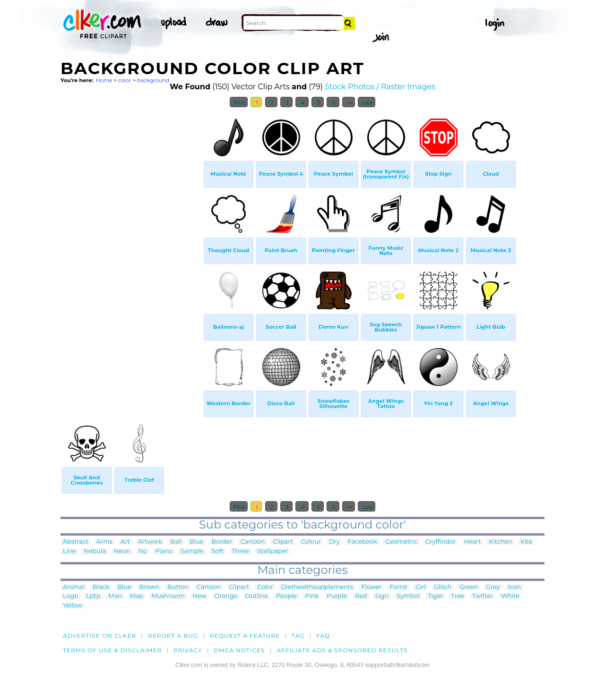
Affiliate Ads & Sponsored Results (342, 650)
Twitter (483, 596)
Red (361, 596)
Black (101, 587)
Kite (526, 542)
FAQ (323, 636)
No (143, 551)
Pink (312, 596)
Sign (382, 596)
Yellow (73, 606)
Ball (176, 542)
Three (240, 551)
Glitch (443, 587)
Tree (458, 596)
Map (137, 596)
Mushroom (168, 596)
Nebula (95, 551)
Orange (226, 596)
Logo (70, 596)
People (287, 596)
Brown (149, 587)
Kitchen (501, 542)
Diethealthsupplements (317, 587)
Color (265, 587)
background (153, 80)
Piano (164, 551)
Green (469, 587)
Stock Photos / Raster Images (380, 87)
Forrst (398, 587)
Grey (493, 587)
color (125, 80)
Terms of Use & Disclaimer (112, 650)
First (239, 102)
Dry (334, 542)
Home (104, 80)
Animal (74, 587)
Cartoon (253, 542)
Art (125, 542)
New (200, 596)
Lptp (93, 596)
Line (69, 551)
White (510, 596)
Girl (421, 587)
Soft (218, 551)
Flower (371, 587)
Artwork (150, 542)
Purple (337, 596)
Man (115, 596)
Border (222, 542)
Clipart (283, 542)
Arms (104, 542)
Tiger (435, 596)
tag (298, 636)
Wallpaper (273, 551)
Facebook (362, 542)
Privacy (188, 650)
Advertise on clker (99, 636)
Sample (192, 551)
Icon (515, 587)
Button (178, 587)
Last (367, 102)
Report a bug (173, 636)
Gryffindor (441, 542)
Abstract (76, 542)
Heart (472, 542)
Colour (311, 542)
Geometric (401, 542)
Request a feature (245, 636)
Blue (196, 542)
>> (349, 102)
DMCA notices (239, 650)
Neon (122, 551)
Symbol (408, 596)
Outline (257, 596)
